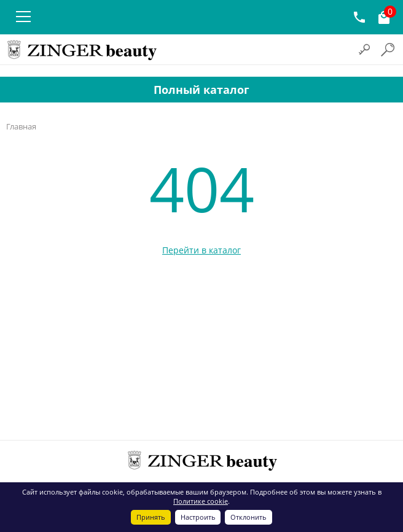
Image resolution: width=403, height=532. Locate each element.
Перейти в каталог (202, 250)
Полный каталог (202, 90)
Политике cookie (201, 501)
